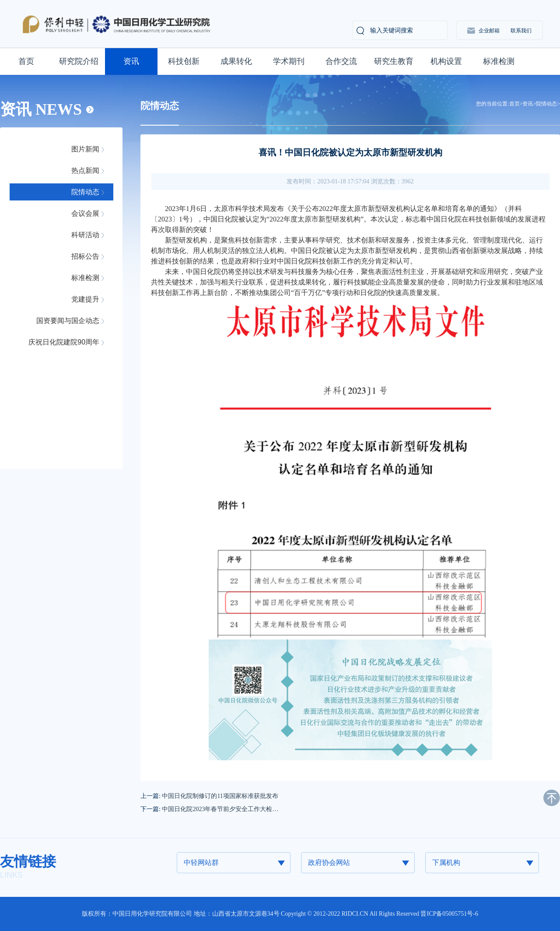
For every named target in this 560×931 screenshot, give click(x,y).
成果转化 (236, 61)
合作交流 (341, 61)
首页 (26, 61)
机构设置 (446, 61)
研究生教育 (394, 61)
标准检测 (499, 61)
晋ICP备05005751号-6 (449, 914)
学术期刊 (289, 61)
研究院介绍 (79, 61)
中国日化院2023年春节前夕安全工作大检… (220, 809)
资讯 (131, 61)
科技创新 (184, 61)
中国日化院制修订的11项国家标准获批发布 (220, 796)
